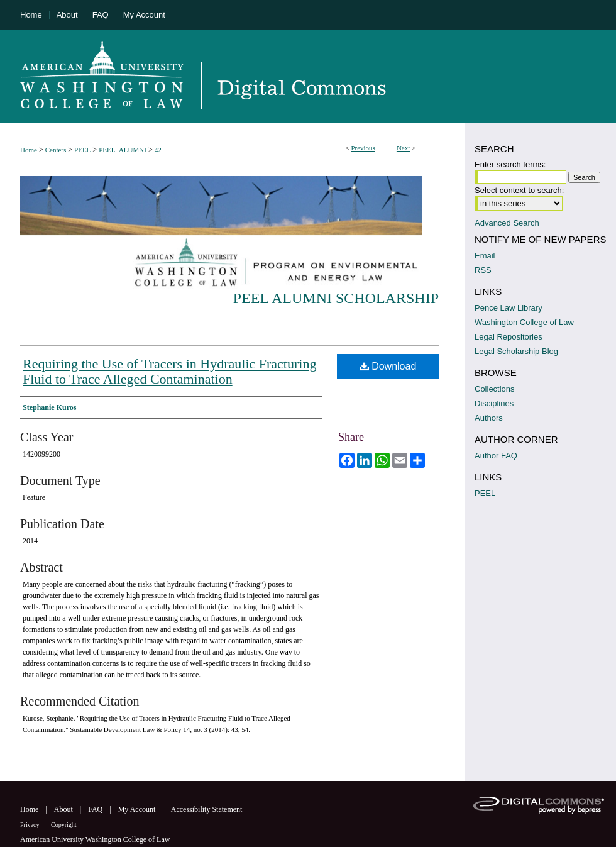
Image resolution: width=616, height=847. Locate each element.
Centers (56, 150)
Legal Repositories (509, 337)
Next (403, 148)
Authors (489, 418)
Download (388, 366)
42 (158, 150)
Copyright (64, 825)
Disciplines (494, 403)
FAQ (96, 809)
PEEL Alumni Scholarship (336, 298)
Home (29, 150)
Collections (495, 389)
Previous (363, 148)
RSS (483, 270)
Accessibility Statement (207, 809)
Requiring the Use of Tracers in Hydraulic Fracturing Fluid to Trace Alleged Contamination (169, 371)
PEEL (82, 150)
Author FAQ (496, 456)
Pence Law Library (509, 308)
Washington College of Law (524, 322)
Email (485, 256)
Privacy (30, 825)
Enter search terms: (510, 164)
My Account (138, 809)
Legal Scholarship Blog (516, 351)
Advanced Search (507, 223)
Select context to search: (519, 190)
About (64, 809)
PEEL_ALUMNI (123, 150)
